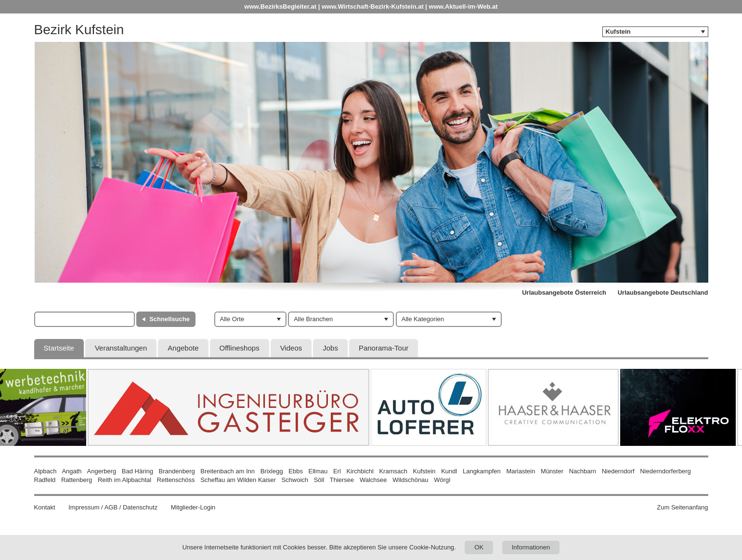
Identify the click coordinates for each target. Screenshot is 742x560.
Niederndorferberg (665, 471)
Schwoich (295, 480)
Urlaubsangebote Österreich (564, 293)
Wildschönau (410, 480)
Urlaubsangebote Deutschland (663, 293)
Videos (291, 348)
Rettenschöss (176, 480)
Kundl (449, 471)
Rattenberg (77, 480)
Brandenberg (177, 471)
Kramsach (393, 471)
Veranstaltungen (121, 348)
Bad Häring (137, 471)
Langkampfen (482, 471)
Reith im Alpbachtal (124, 480)
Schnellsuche (169, 319)
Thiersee (342, 480)
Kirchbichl (360, 471)
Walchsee (373, 480)
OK (479, 547)
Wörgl (442, 480)
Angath (72, 471)
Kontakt (45, 507)
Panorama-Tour (384, 348)
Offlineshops (240, 348)
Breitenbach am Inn (228, 471)
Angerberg (102, 471)
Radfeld (45, 480)
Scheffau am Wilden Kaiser (238, 480)
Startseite (59, 348)
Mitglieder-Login (193, 507)
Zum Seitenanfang (682, 507)
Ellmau (318, 471)
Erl (337, 471)
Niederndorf (618, 471)
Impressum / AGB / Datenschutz (113, 507)
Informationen (531, 547)
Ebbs (296, 471)
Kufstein (424, 471)
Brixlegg (272, 471)
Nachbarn (583, 471)
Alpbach (46, 471)
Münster (552, 471)
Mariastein (521, 471)
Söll (319, 480)
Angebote (183, 348)
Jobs (330, 348)
